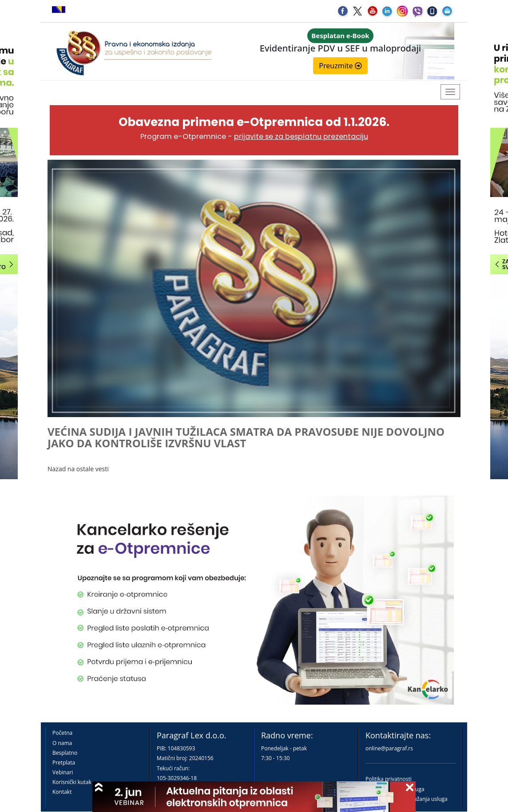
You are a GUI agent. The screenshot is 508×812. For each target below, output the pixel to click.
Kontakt (62, 792)
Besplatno (65, 753)
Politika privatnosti (389, 779)
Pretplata (64, 763)
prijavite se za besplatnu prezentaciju (301, 136)
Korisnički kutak (72, 782)
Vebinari (63, 772)
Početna (62, 733)
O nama (62, 743)
